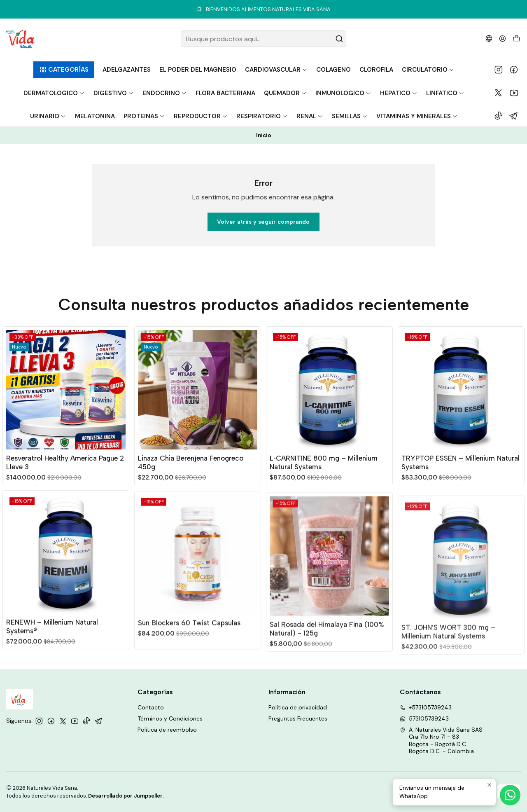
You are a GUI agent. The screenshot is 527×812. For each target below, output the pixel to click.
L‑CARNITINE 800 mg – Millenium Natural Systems (324, 498)
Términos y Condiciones (170, 718)
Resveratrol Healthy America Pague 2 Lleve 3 (65, 477)
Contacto (151, 707)
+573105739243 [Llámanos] (426, 707)
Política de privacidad (298, 707)
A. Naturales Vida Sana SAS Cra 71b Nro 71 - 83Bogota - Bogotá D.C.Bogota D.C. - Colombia (441, 741)
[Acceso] (503, 39)
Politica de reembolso (167, 730)
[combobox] (264, 39)
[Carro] (517, 39)
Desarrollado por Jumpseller (125, 796)
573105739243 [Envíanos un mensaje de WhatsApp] (424, 718)
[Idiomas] (489, 39)
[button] (64, 70)
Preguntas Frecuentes (298, 718)
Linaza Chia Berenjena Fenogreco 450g (191, 487)
